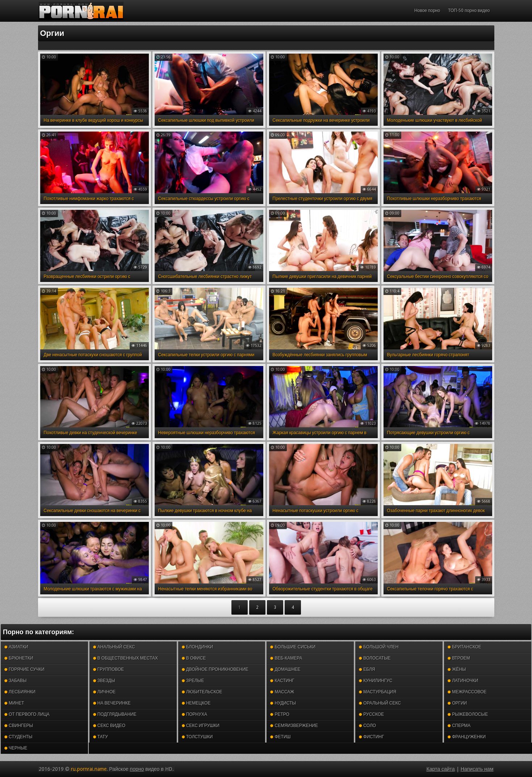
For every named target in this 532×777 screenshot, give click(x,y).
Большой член (379, 647)
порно (137, 769)
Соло (367, 726)
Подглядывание (115, 714)
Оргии (457, 703)
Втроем (459, 658)
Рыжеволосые (468, 714)
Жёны (457, 669)
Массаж (282, 692)
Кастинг (282, 681)
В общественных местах (125, 658)
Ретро (280, 714)
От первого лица (27, 714)
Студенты (18, 737)
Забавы (16, 681)
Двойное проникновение (215, 669)
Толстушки (197, 737)
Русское (371, 714)
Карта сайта (441, 769)
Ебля (367, 669)
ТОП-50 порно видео (469, 11)
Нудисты (283, 703)
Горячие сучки (24, 669)
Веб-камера (286, 658)
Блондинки (198, 647)
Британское (464, 647)
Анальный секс (114, 647)
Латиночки (463, 681)
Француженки (467, 737)
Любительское (202, 692)
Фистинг (371, 737)
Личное (104, 692)
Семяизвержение (294, 726)
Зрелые (193, 681)
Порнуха (194, 714)
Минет (14, 703)
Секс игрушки (201, 726)
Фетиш (280, 737)
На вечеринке (112, 703)
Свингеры (19, 726)
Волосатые (375, 658)
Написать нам (477, 769)
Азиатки (16, 647)
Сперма (459, 726)
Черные (16, 748)
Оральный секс (380, 703)
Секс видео (109, 726)
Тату (100, 737)
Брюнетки (19, 658)
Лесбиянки (20, 692)
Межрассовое (467, 692)
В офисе (194, 658)
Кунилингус (376, 681)
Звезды (104, 681)
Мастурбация (378, 692)
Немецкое (196, 703)
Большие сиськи (293, 647)
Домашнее (285, 669)
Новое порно (427, 11)
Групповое (108, 669)
